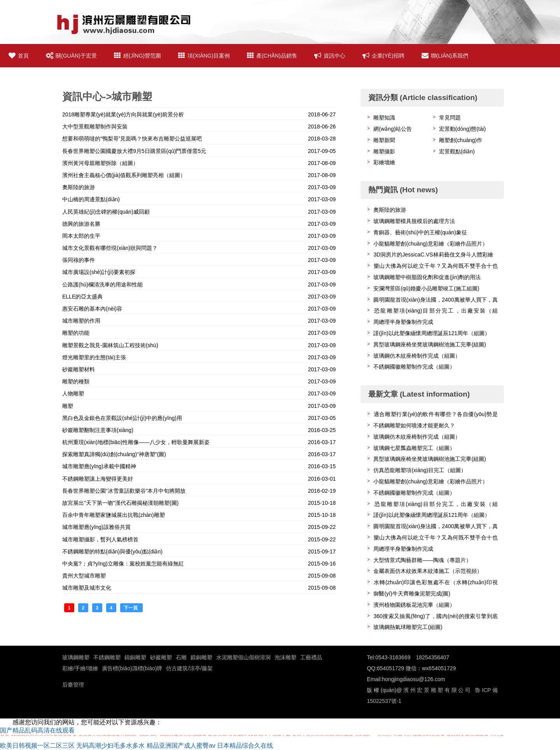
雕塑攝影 (384, 151)
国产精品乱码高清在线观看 (37, 730)
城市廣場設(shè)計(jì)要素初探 (99, 272)
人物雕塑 (73, 393)
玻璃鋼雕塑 (76, 657)
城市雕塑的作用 (81, 321)
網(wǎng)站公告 (393, 129)
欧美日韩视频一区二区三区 (37, 746)
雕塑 (68, 406)
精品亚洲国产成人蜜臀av (181, 746)
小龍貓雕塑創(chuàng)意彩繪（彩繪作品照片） (430, 244)
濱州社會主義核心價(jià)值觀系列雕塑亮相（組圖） (124, 175)
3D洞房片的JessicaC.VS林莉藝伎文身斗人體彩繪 (433, 255)
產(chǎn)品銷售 (272, 56)
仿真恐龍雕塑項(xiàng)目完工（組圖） (420, 470)
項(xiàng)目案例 (204, 56)
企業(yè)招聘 (383, 56)
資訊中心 (330, 56)
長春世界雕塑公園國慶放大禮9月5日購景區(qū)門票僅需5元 (134, 151)
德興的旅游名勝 (81, 224)
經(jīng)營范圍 (137, 56)
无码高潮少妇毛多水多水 (110, 746)
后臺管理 (73, 685)
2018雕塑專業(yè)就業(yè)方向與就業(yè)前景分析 (123, 114)
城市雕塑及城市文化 (87, 588)
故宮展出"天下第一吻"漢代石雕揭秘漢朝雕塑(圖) (120, 503)
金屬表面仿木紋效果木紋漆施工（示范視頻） (428, 571)
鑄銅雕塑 (135, 657)
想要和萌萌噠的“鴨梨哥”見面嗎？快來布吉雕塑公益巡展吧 (132, 139)
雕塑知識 (384, 118)
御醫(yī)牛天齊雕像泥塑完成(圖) (412, 594)
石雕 (181, 657)
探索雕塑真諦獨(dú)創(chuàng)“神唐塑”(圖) (114, 454)
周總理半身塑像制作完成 (403, 322)
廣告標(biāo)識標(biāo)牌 (132, 668)
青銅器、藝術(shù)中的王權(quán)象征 (420, 232)
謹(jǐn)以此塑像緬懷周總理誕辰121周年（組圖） (432, 333)
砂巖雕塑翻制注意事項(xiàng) (98, 430)
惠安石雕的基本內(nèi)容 (92, 309)
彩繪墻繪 (384, 162)
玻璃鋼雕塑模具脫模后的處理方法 (414, 221)
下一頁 (131, 608)
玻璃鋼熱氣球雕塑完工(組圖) (408, 627)
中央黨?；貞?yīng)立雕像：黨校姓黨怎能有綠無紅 (123, 564)
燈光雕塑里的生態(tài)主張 (94, 357)
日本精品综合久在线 (245, 746)
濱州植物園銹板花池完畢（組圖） (414, 605)
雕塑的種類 (76, 381)
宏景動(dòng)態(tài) (463, 129)
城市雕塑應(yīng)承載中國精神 (99, 466)
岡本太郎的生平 (81, 236)
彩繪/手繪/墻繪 (80, 668)
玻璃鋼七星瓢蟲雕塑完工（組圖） (414, 448)
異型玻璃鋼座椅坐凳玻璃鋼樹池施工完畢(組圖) (430, 344)
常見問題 (450, 118)
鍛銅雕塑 (201, 657)
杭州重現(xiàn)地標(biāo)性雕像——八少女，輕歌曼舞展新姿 (136, 442)
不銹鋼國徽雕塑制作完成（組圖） (414, 367)
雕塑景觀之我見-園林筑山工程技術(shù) (110, 345)
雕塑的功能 (76, 333)
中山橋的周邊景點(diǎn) (91, 199)
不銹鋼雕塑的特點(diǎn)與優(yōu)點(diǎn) (112, 552)
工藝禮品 (311, 657)
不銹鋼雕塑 (107, 657)
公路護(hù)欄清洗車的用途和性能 (102, 285)
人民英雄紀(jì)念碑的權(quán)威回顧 (106, 212)
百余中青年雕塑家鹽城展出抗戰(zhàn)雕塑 (114, 515)
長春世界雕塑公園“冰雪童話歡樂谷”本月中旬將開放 (124, 491)
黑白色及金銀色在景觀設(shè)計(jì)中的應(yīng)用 (122, 418)
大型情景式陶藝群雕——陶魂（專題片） (422, 560)
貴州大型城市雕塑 (84, 576)
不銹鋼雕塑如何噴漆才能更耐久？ (414, 425)
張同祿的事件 (79, 260)
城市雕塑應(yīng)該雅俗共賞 (96, 527)
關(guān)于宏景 (71, 56)
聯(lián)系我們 (445, 56)
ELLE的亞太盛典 (82, 297)
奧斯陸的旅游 (79, 187)
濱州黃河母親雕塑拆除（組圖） (100, 163)
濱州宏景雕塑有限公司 (437, 690)
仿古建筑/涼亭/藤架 (189, 668)
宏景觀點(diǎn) (457, 151)
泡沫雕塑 (285, 657)
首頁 (19, 56)
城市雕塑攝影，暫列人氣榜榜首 (100, 539)
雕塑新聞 (384, 140)
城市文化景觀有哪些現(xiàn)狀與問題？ (110, 248)
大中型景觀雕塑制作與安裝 (95, 126)
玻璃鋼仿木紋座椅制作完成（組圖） (417, 356)
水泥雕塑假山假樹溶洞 (243, 657)
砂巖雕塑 (161, 657)
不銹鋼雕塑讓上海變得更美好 (98, 479)
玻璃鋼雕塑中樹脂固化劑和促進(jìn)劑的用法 (427, 277)
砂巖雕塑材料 (79, 369)
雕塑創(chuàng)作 (461, 140)
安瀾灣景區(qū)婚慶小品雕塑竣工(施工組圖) (426, 288)
